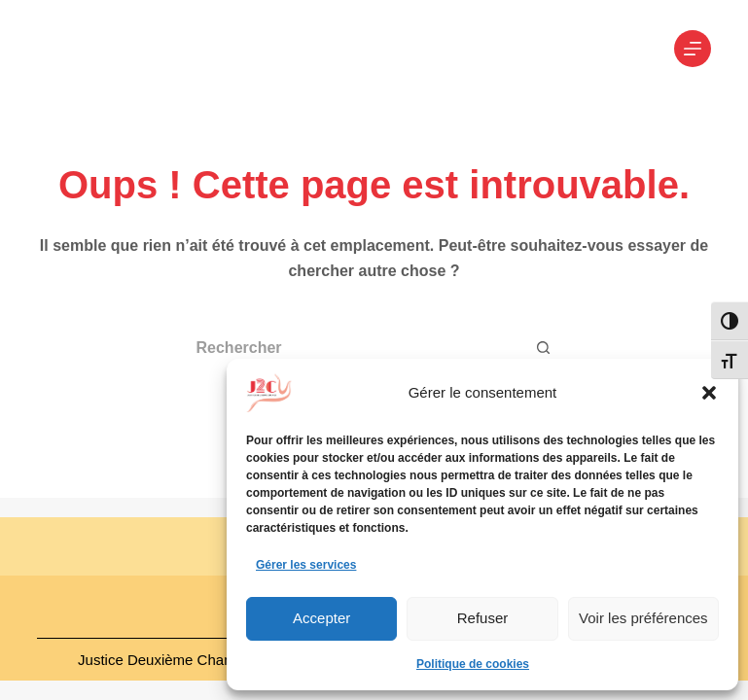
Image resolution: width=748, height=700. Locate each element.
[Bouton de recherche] (545, 348)
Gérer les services (306, 565)
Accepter (321, 618)
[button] (709, 393)
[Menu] (693, 49)
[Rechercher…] (350, 348)
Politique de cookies (473, 664)
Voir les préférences (643, 618)
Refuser (483, 618)
